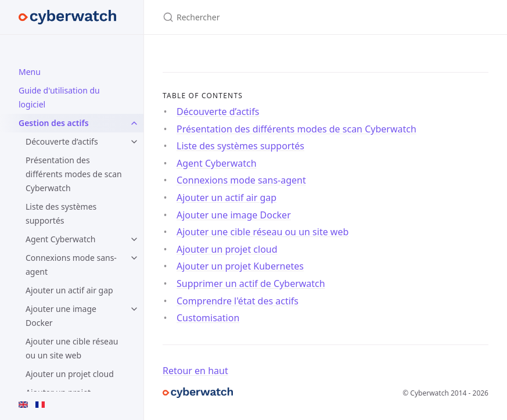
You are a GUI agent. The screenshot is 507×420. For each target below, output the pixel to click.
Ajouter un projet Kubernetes (240, 266)
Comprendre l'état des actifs (238, 301)
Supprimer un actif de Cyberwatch (251, 283)
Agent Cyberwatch (60, 239)
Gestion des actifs (54, 123)
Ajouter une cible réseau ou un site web (72, 348)
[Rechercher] (300, 17)
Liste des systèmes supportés (61, 213)
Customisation (208, 318)
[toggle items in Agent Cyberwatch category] (134, 239)
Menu (30, 72)
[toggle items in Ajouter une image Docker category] (134, 309)
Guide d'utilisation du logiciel (59, 97)
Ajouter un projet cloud (70, 374)
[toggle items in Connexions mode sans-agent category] (134, 258)
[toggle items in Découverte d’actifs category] (134, 142)
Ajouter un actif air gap (69, 290)
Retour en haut (195, 371)
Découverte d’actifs (62, 141)
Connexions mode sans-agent (71, 265)
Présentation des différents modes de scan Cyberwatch (74, 174)
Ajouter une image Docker (61, 316)
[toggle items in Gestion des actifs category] (134, 123)
